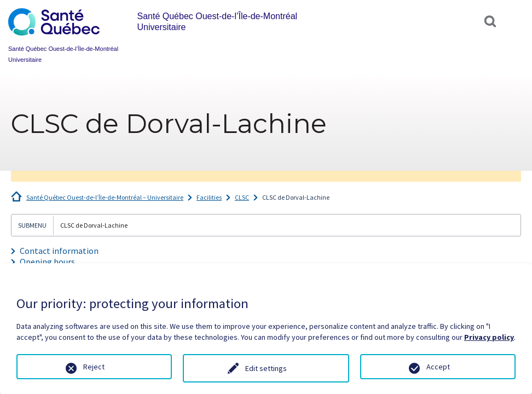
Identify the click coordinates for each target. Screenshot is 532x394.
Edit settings (266, 368)
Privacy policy (489, 337)
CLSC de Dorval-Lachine (296, 197)
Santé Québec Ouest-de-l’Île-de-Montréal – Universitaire (105, 197)
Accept (438, 367)
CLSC (242, 197)
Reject (94, 367)
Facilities (209, 197)
